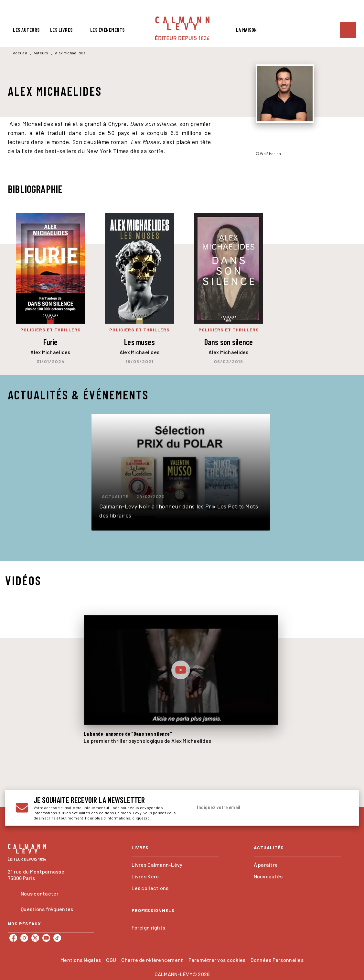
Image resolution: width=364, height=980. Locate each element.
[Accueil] (182, 28)
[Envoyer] (341, 808)
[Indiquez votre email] (262, 807)
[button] (181, 472)
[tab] (26, 30)
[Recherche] (348, 30)
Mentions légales (81, 960)
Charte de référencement (152, 960)
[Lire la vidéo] (181, 670)
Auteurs (41, 53)
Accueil (20, 53)
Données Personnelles (277, 960)
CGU (111, 960)
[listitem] (13, 938)
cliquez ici (141, 818)
